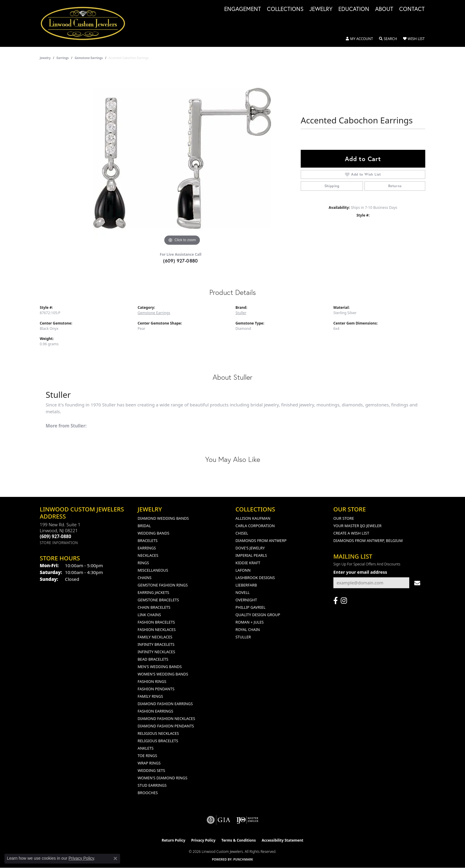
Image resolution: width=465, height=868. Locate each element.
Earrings (63, 58)
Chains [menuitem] (145, 578)
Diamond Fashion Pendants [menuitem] (166, 726)
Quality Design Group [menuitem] (258, 615)
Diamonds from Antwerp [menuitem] (261, 540)
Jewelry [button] (321, 9)
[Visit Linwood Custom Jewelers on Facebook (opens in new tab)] (336, 601)
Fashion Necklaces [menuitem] (157, 629)
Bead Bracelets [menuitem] (153, 659)
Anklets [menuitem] (146, 748)
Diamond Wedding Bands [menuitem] (163, 518)
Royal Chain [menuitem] (248, 629)
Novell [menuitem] (243, 592)
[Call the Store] (55, 536)
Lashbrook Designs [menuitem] (255, 578)
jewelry (45, 58)
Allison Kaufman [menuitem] (253, 518)
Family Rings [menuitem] (150, 696)
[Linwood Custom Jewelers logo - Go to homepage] (86, 23)
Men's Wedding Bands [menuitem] (160, 667)
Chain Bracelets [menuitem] (154, 607)
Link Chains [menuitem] (149, 615)
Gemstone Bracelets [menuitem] (158, 600)
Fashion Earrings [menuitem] (155, 711)
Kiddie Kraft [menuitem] (248, 563)
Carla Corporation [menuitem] (255, 526)
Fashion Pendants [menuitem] (156, 689)
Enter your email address (360, 572)
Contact (412, 9)
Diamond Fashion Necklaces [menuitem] (166, 718)
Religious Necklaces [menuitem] (158, 733)
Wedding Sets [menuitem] (151, 770)
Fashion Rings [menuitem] (152, 681)
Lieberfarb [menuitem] (246, 585)
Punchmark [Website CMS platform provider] (243, 859)
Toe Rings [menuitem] (147, 756)
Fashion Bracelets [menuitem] (156, 622)
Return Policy (173, 840)
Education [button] (354, 9)
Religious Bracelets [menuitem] (158, 741)
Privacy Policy (203, 840)
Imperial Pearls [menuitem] (251, 555)
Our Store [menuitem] (344, 518)
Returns (395, 186)
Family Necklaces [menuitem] (155, 637)
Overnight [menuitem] (246, 600)
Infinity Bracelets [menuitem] (156, 644)
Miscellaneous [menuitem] (153, 570)
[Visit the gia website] (219, 820)
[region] (182, 158)
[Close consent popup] (115, 859)
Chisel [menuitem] (242, 533)
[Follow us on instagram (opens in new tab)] (344, 601)
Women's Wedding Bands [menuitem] (163, 674)
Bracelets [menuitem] (148, 540)
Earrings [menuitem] (147, 548)
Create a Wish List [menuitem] (351, 533)
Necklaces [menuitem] (148, 555)
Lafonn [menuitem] (243, 570)
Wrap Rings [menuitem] (149, 763)
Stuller (241, 313)
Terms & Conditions (239, 840)
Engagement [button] (243, 9)
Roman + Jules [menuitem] (250, 622)
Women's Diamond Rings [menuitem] (163, 778)
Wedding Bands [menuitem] (153, 533)
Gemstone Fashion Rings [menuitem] (163, 585)
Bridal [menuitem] (144, 526)
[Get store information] (59, 543)
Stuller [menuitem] (243, 637)
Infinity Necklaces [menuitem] (156, 652)
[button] (359, 39)
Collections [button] (285, 9)
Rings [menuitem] (143, 563)
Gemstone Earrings (89, 58)
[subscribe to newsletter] (417, 583)
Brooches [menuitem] (148, 793)
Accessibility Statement (282, 840)
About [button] (384, 9)
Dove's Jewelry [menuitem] (250, 548)
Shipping (332, 186)
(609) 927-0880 (181, 261)
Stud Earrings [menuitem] (152, 785)
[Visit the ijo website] (247, 820)
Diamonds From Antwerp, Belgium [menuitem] (368, 540)
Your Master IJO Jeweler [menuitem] (357, 526)
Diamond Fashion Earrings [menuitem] (165, 704)
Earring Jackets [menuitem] (153, 592)
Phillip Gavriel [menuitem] (250, 607)
